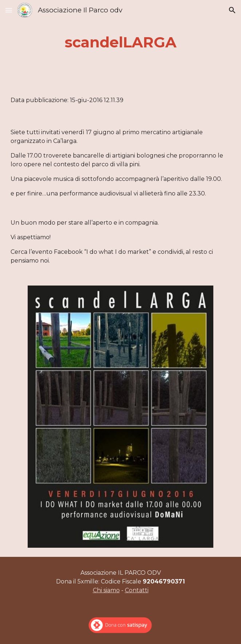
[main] (120, 42)
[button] (9, 10)
